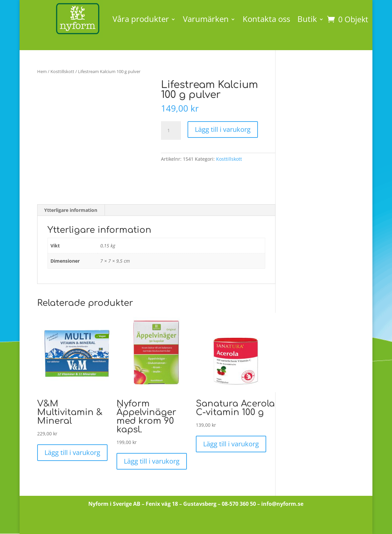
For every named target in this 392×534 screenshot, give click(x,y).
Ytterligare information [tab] (71, 210)
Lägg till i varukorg (223, 129)
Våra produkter (141, 19)
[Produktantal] (171, 131)
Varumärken (206, 19)
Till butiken (196, 522)
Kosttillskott (62, 71)
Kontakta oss (266, 19)
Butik (307, 19)
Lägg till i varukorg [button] (72, 452)
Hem (42, 71)
